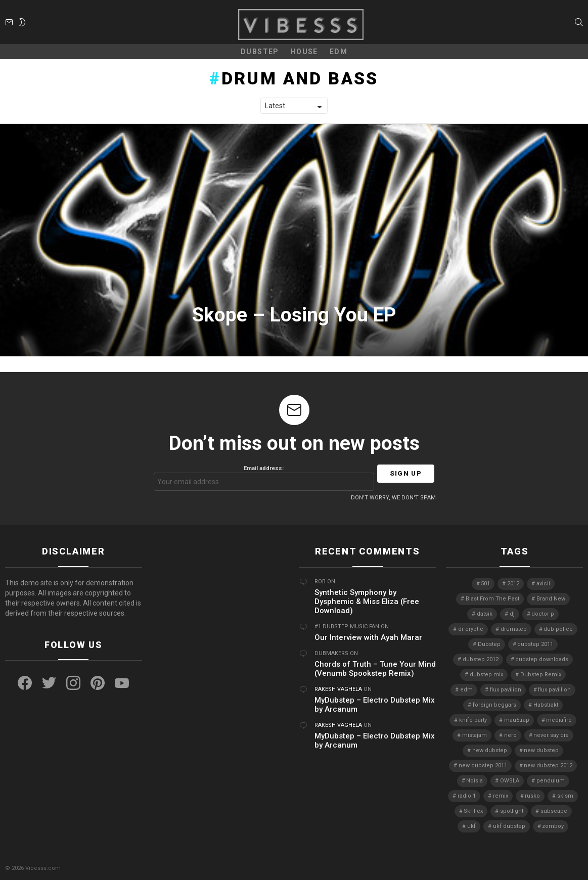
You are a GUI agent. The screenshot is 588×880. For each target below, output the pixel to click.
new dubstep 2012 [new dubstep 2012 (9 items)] (548, 766)
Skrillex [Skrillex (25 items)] (473, 811)
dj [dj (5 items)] (512, 614)
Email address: (264, 478)
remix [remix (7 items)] (501, 796)
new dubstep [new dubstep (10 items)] (541, 750)
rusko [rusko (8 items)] (532, 796)
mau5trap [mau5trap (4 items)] (517, 720)
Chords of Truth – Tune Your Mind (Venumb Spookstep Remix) (375, 669)
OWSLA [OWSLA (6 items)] (510, 781)
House (304, 52)
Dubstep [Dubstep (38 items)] (489, 644)
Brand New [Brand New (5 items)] (551, 599)
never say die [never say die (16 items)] (551, 735)
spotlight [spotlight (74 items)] (512, 811)
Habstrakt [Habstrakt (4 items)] (546, 705)
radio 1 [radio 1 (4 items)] (467, 796)
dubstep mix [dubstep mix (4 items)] (486, 675)
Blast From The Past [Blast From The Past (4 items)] (492, 599)
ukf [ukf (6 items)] (471, 826)
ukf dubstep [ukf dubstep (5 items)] (509, 826)
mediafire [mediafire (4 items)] (559, 720)
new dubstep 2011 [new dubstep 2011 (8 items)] (483, 766)
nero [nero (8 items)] (510, 735)
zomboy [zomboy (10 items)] (553, 826)
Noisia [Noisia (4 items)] (474, 781)
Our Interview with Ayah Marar (368, 637)
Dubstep (260, 52)
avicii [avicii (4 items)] (543, 584)
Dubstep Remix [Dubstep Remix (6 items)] (541, 675)
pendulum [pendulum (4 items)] (551, 781)
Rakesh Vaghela (338, 689)
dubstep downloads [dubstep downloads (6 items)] (542, 659)
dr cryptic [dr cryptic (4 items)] (471, 629)
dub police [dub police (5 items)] (558, 629)
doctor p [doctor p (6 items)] (543, 614)
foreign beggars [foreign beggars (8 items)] (494, 705)
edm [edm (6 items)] (466, 690)
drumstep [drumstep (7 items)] (514, 629)
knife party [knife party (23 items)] (473, 720)
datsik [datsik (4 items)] (485, 614)
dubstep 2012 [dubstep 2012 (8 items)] (481, 659)
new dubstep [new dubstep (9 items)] (490, 750)
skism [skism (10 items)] (565, 796)
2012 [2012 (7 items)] (513, 584)
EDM (338, 52)
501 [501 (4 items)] (485, 584)
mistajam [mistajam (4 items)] (474, 735)
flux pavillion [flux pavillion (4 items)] (554, 690)
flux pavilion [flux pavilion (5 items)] (506, 690)
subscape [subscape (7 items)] (554, 811)
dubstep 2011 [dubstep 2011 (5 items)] (535, 644)
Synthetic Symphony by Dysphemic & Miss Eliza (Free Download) (367, 601)
